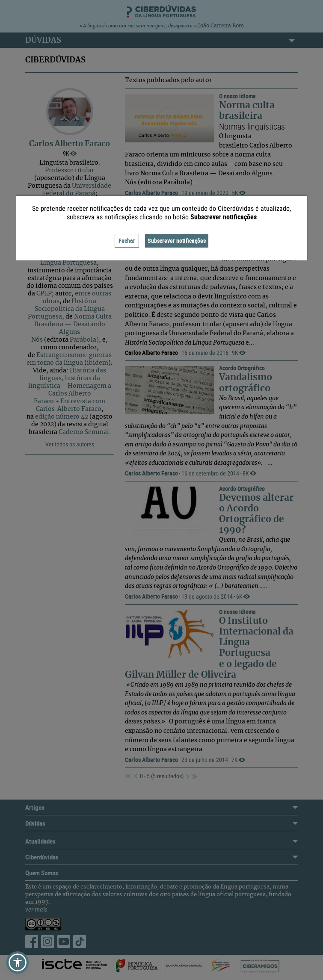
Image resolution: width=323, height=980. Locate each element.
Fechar (127, 241)
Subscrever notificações (177, 241)
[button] (18, 962)
